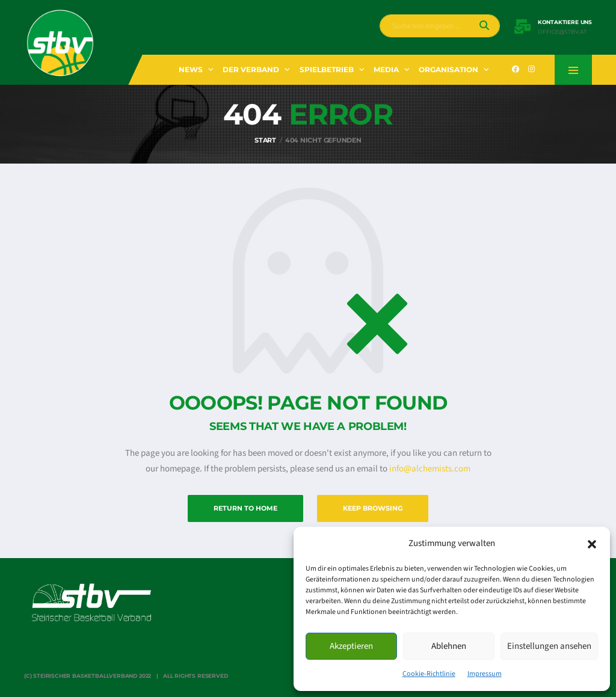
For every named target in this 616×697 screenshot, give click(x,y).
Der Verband (251, 69)
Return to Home (245, 508)
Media (386, 69)
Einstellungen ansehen (549, 646)
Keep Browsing (373, 508)
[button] (592, 544)
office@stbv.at (562, 32)
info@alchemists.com (430, 469)
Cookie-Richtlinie (429, 674)
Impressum (485, 674)
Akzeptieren (351, 646)
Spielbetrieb (327, 69)
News (191, 69)
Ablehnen (449, 646)
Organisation (448, 69)
